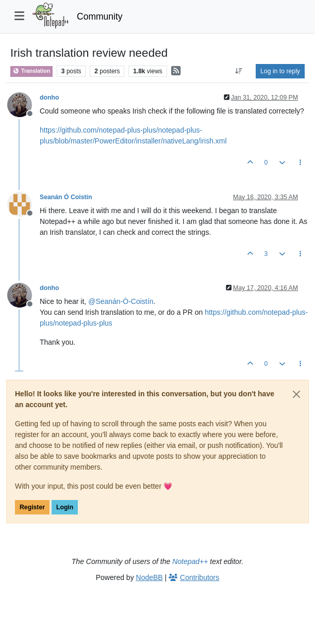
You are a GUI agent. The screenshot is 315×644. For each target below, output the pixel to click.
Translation (31, 71)
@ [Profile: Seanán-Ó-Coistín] (121, 301)
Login (65, 507)
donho (49, 98)
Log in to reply (280, 71)
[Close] (296, 394)
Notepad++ (190, 561)
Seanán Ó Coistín (66, 197)
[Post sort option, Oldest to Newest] (239, 71)
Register (32, 507)
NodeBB (150, 577)
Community (100, 17)
